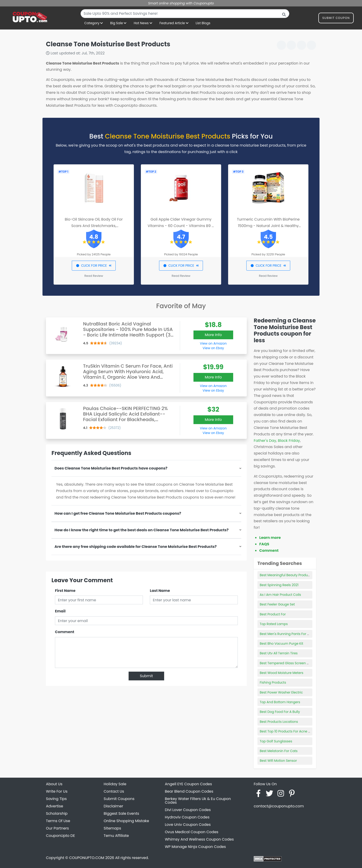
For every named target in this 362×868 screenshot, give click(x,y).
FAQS (264, 544)
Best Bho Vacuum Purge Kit (281, 644)
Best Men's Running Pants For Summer (290, 634)
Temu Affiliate (116, 836)
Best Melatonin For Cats (279, 751)
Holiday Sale (115, 784)
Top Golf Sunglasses (276, 741)
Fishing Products (273, 682)
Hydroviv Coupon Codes (187, 817)
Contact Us (114, 791)
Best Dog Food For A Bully (280, 712)
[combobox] (185, 14)
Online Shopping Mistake (126, 821)
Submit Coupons (119, 799)
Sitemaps (112, 828)
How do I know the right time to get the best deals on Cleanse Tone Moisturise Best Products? (142, 530)
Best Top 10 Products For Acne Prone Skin (292, 731)
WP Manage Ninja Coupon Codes (195, 847)
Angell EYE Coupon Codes (188, 784)
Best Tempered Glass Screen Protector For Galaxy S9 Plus (305, 663)
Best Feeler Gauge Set (277, 604)
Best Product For (273, 614)
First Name (65, 591)
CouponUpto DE (60, 836)
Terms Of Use (58, 821)
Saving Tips (56, 799)
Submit (146, 676)
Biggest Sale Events (121, 813)
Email (60, 611)
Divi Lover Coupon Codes (188, 810)
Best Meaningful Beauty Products (286, 575)
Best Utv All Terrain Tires (279, 653)
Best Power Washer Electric (281, 692)
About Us (54, 784)
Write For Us (57, 791)
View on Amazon (213, 343)
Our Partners (57, 828)
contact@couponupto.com (279, 806)
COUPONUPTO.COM (87, 858)
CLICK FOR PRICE (94, 266)
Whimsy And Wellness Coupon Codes (199, 839)
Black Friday (289, 441)
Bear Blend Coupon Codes (189, 791)
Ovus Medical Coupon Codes (192, 832)
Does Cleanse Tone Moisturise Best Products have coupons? (111, 468)
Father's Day (265, 441)
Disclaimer (113, 806)
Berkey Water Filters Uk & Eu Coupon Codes (198, 801)
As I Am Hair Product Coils (280, 595)
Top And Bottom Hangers (280, 702)
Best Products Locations (279, 722)
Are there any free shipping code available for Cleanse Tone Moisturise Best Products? (136, 547)
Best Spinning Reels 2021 (279, 585)
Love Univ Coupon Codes (188, 825)
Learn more (270, 538)
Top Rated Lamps (274, 624)
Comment (65, 632)
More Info (213, 335)
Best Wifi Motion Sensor (278, 761)
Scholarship (57, 813)
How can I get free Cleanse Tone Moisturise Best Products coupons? (118, 513)
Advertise (55, 806)
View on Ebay (213, 348)
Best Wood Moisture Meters (282, 673)
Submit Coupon (336, 19)
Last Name (160, 591)
